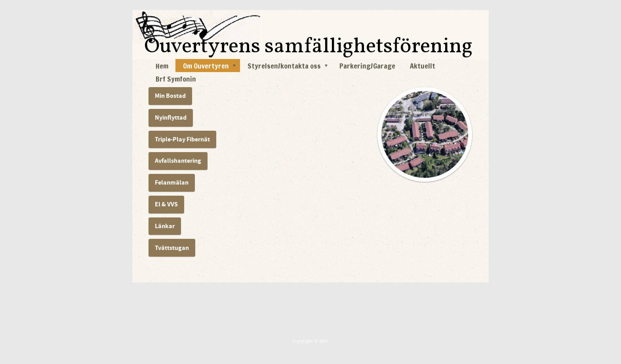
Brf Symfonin (176, 79)
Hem (162, 66)
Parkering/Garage (367, 66)
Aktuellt (423, 66)
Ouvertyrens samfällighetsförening (308, 47)
